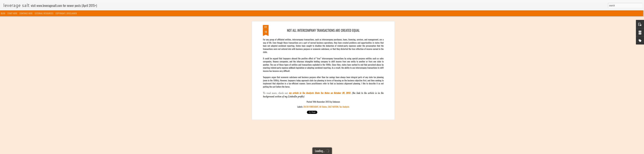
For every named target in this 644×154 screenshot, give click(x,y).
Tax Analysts (344, 71)
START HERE (12, 13)
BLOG (3, 13)
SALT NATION (333, 71)
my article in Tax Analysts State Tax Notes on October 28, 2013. (320, 57)
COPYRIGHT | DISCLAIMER (66, 13)
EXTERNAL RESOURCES (44, 13)
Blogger (338, 152)
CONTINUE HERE (26, 13)
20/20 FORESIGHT (311, 71)
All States (323, 71)
